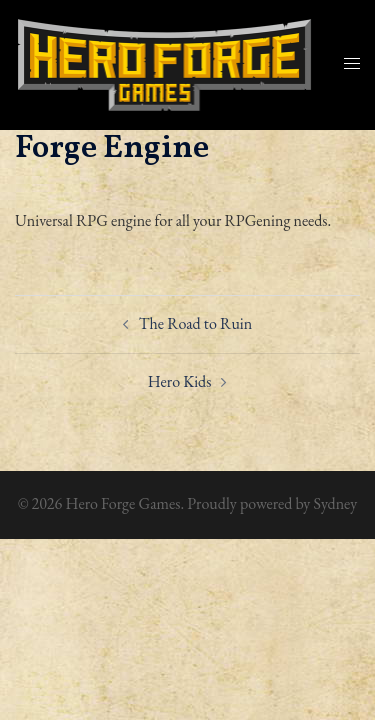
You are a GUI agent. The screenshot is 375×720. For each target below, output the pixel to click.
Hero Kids (180, 381)
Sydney (335, 503)
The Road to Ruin (195, 323)
